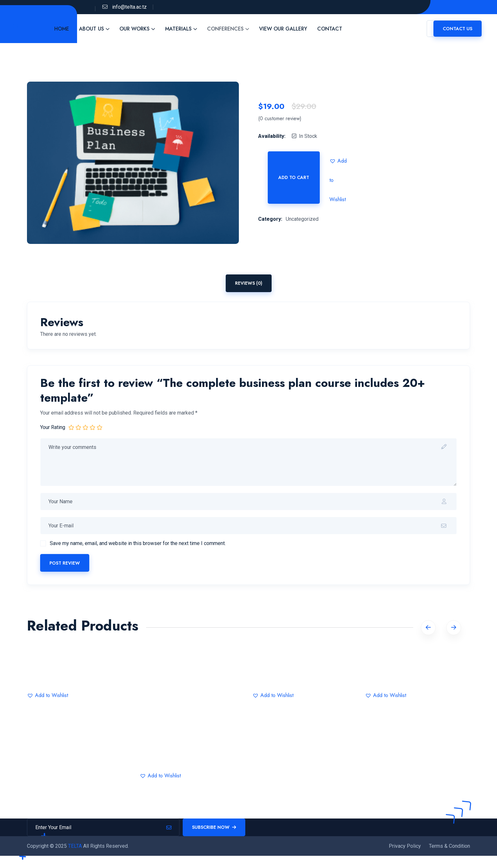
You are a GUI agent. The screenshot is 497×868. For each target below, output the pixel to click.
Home (70, 29)
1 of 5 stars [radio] (71, 427)
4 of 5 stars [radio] (92, 427)
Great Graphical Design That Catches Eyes (418, 674)
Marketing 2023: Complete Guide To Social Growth (305, 674)
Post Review (65, 563)
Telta (23, 24)
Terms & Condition (449, 850)
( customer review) (280, 119)
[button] (339, 161)
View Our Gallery (291, 29)
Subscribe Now (214, 832)
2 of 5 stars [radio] (78, 427)
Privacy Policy (405, 850)
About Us (100, 29)
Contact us (458, 29)
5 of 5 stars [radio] (100, 427)
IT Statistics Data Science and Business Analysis (80, 674)
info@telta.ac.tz (129, 7)
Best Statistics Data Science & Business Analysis (192, 755)
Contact (338, 29)
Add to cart (294, 177)
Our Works (143, 29)
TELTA (76, 850)
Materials (186, 29)
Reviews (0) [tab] (249, 283)
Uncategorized (302, 219)
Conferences (233, 29)
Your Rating (53, 427)
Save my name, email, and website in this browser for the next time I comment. (138, 543)
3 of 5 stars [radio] (85, 427)
